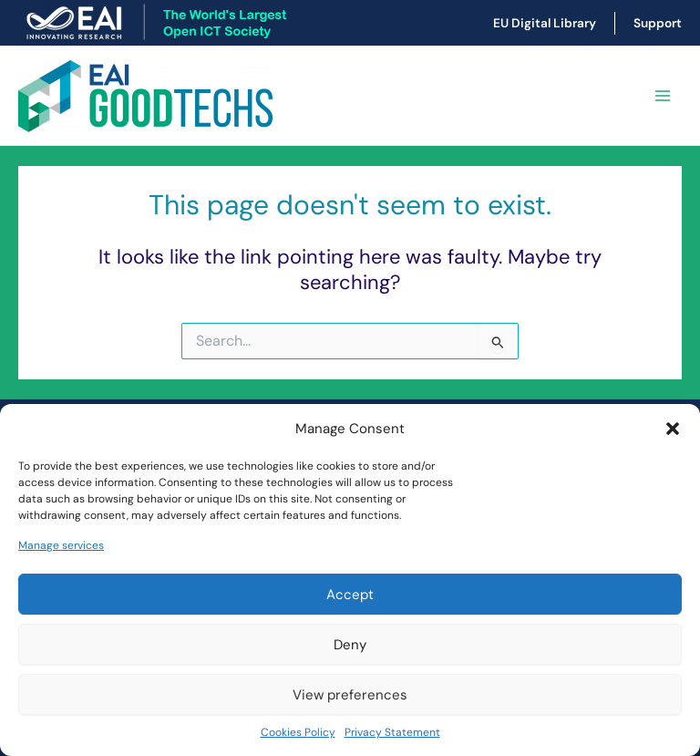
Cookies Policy (298, 732)
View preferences (350, 695)
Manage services (61, 545)
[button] (673, 429)
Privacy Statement (392, 732)
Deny (350, 645)
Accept (350, 595)
